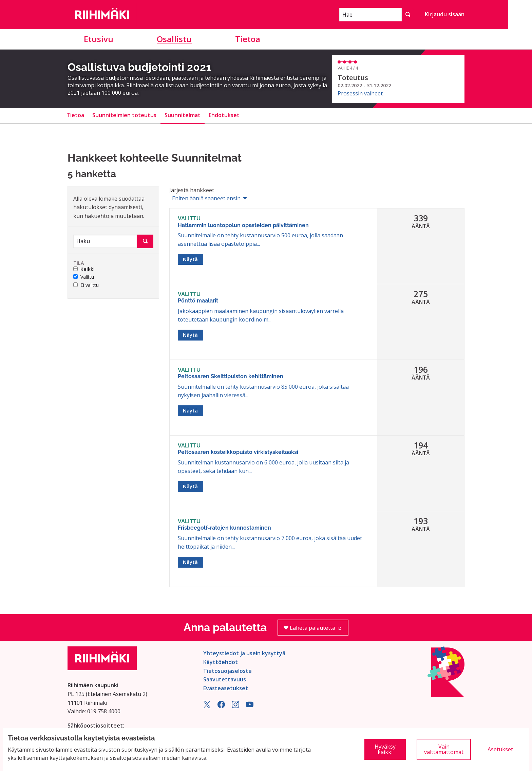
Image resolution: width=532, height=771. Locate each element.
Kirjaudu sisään (445, 14)
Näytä (190, 259)
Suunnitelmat (183, 115)
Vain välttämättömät (444, 749)
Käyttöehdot (221, 662)
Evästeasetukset (226, 688)
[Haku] (105, 241)
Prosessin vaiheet (360, 93)
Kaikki (84, 269)
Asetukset (500, 749)
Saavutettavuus (225, 679)
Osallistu (174, 39)
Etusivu (99, 39)
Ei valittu (86, 285)
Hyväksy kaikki (385, 749)
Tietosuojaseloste (227, 671)
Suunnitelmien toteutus (124, 115)
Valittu (84, 277)
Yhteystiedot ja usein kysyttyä (244, 653)
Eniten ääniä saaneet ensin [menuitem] (206, 198)
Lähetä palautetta (316, 630)
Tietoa (248, 39)
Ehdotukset (224, 115)
